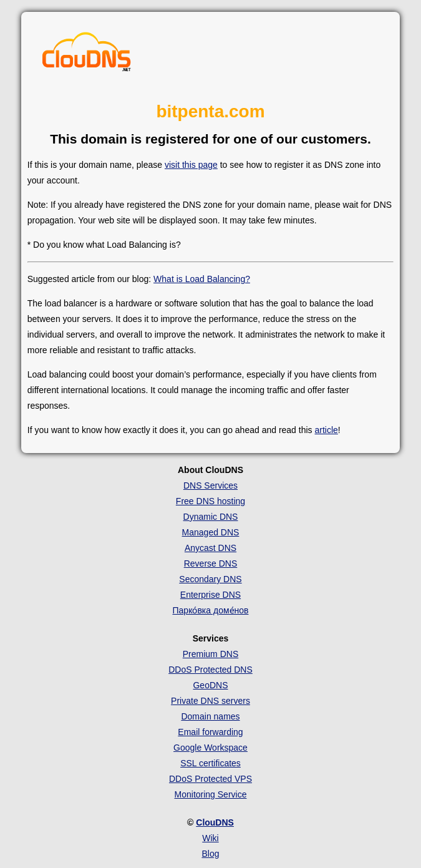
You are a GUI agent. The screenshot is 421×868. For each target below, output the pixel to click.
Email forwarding (210, 732)
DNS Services (210, 485)
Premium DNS (210, 654)
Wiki (210, 838)
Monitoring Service (211, 794)
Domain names (210, 716)
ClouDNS (215, 822)
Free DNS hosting (210, 501)
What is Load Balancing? (202, 279)
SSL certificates (210, 763)
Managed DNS (211, 532)
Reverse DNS (211, 563)
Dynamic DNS (211, 517)
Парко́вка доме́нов (211, 610)
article (326, 430)
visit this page (191, 165)
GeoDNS (210, 685)
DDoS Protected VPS (210, 779)
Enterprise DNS (210, 595)
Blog (210, 854)
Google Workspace (210, 748)
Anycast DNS (210, 548)
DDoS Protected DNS (210, 670)
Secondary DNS (210, 579)
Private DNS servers (210, 701)
